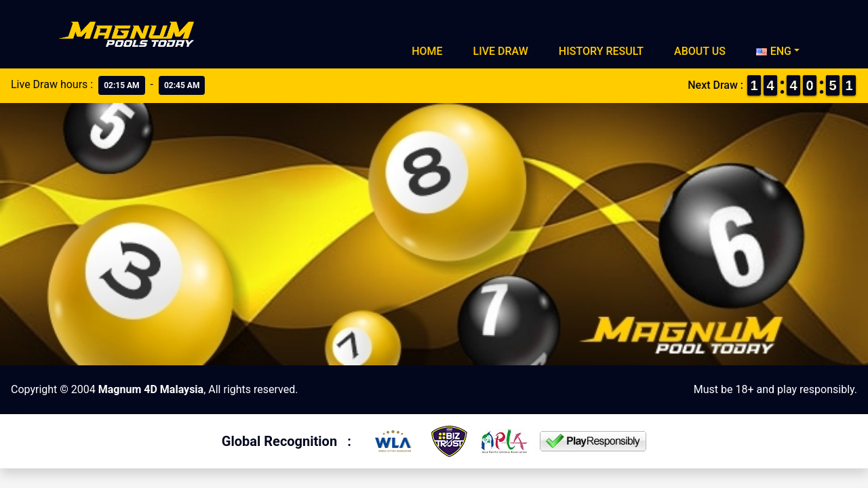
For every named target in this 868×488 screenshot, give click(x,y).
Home (427, 51)
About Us (700, 51)
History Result (601, 51)
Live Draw (501, 51)
